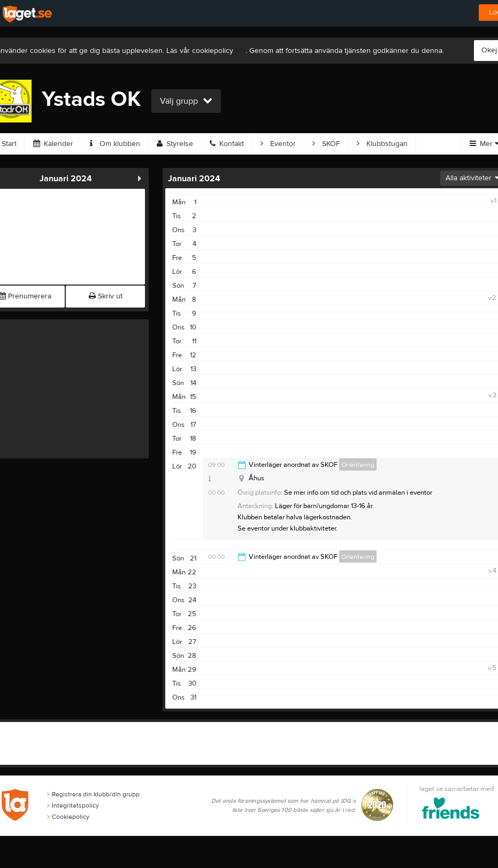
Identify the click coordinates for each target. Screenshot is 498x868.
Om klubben (115, 144)
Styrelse (175, 144)
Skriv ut (106, 296)
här (240, 51)
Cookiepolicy (68, 817)
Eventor (278, 144)
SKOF (326, 144)
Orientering (358, 465)
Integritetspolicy (73, 805)
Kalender (53, 144)
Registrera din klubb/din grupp (93, 794)
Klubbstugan (382, 144)
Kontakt (227, 144)
